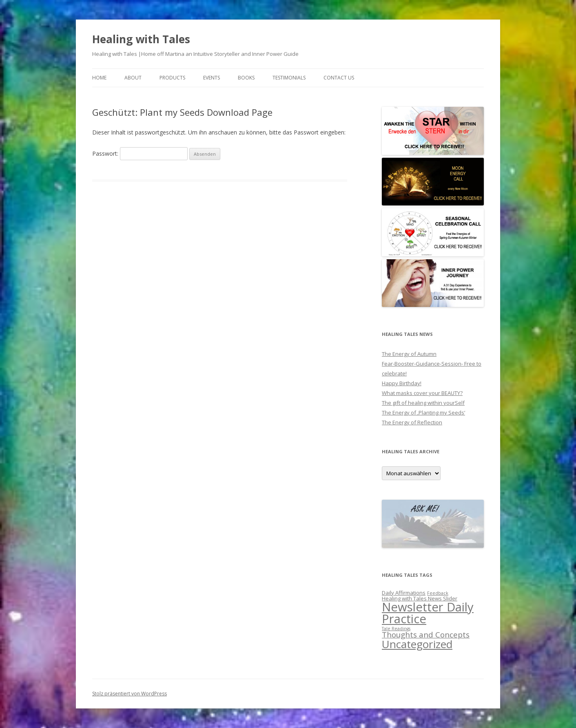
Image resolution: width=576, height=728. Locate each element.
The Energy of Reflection (412, 422)
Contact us (339, 78)
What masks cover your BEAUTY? (422, 393)
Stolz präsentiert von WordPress (130, 694)
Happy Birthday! (402, 383)
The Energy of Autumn (409, 354)
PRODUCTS (172, 78)
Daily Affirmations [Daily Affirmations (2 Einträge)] (404, 593)
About (133, 78)
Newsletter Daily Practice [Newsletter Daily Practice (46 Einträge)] (428, 613)
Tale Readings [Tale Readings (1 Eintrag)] (396, 629)
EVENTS (212, 78)
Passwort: (140, 153)
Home (99, 78)
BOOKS (246, 78)
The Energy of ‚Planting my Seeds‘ (423, 413)
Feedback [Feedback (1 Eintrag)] (438, 593)
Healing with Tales (141, 39)
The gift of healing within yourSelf (423, 403)
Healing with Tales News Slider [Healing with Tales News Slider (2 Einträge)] (420, 598)
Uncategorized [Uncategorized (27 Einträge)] (417, 644)
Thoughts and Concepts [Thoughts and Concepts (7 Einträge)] (426, 635)
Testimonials (289, 78)
